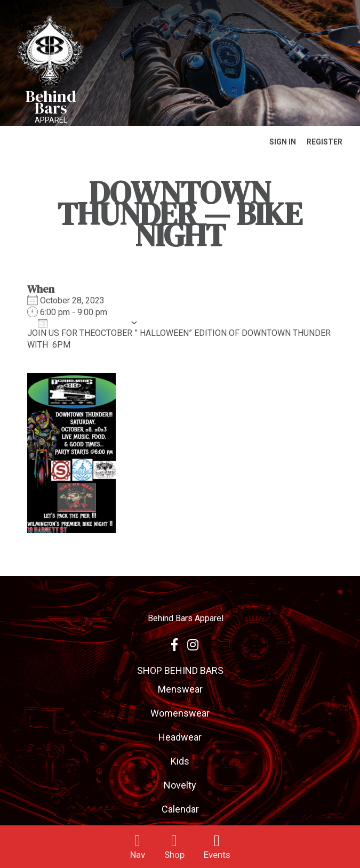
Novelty (180, 785)
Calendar (180, 809)
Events (217, 855)
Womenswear (180, 713)
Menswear (180, 689)
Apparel (51, 120)
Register (325, 142)
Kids (180, 761)
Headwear (180, 737)
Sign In (283, 142)
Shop (174, 855)
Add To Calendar (82, 323)
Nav (138, 855)
